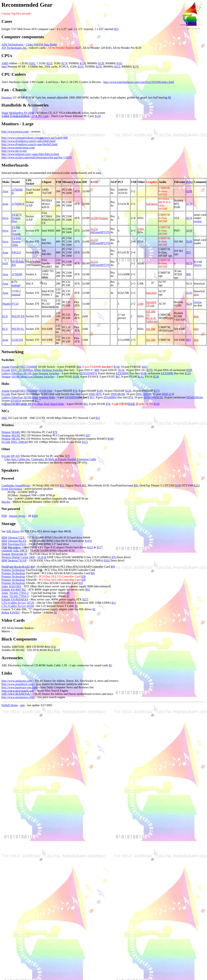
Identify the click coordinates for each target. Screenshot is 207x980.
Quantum (7, 551)
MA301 (16, 435)
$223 (49, 63)
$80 (136, 485)
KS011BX (15, 586)
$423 (145, 367)
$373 (157, 391)
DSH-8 (115, 394)
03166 (30, 606)
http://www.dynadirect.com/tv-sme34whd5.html (30, 144)
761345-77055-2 (19, 593)
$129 (98, 116)
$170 (189, 204)
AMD (5, 63)
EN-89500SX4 (19, 599)
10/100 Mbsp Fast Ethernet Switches (33, 377)
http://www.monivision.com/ (18, 148)
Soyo (5, 218)
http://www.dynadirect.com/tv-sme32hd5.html (28, 141)
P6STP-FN (18, 316)
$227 (38, 401)
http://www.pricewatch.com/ (18, 691)
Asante (5, 367)
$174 (64, 63)
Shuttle (6, 304)
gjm (23, 705)
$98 (188, 274)
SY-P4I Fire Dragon (16, 231)
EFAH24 (16, 401)
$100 (76, 377)
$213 (117, 67)
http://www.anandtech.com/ (18, 684)
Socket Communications (16, 116)
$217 (85, 599)
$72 (188, 252)
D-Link (6, 370)
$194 (148, 394)
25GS (23, 544)
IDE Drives (13, 531)
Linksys (6, 373)
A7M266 (17, 274)
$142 (140, 377)
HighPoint (7, 567)
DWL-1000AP (19, 442)
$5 (56, 613)
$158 (159, 397)
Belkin (5, 613)
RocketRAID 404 (24, 567)
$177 (100, 547)
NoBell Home (10, 705)
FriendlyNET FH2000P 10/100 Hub (31, 391)
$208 (189, 191)
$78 (108, 404)
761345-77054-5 (19, 596)
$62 (85, 404)
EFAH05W (72, 397)
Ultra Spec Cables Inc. (17, 459)
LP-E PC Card (40, 116)
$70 (99, 394)
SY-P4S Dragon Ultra (16, 241)
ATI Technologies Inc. (14, 48)
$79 (67, 456)
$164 (200, 397)
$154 (83, 63)
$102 (107, 560)
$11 (114, 603)
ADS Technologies (12, 45)
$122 (85, 442)
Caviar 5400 (28, 557)
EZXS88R (167, 373)
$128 (101, 63)
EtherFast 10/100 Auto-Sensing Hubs (33, 397)
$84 (79, 367)
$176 (136, 67)
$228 (128, 391)
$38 (83, 576)
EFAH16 (192, 397)
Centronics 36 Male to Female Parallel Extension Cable (64, 459)
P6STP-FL (18, 329)
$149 (189, 241)
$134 (189, 218)
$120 (189, 304)
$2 (94, 609)
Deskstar (13, 560)
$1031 (88, 541)
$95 (113, 567)
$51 (62, 485)
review (198, 221)
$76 (114, 557)
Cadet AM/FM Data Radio (41, 45)
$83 (188, 340)
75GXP (22, 560)
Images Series (17, 516)
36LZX (22, 541)
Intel (4, 67)
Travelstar (13, 544)
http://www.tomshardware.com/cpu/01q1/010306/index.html (139, 82)
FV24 (15, 304)
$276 (99, 67)
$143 (189, 293)
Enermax (7, 97)
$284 (35, 516)
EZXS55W (86, 373)
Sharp (5, 113)
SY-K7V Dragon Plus (17, 218)
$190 (178, 485)
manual (16, 285)
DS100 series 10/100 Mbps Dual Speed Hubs (38, 404)
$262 (32, 63)
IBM (4, 538)
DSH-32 (167, 394)
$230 (156, 377)
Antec (5, 586)
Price (190, 182)
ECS (5, 316)
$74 (95, 373)
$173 (189, 263)
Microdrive (14, 547)
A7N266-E (18, 204)
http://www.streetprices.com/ (18, 697)
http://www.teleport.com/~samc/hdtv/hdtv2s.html (30, 154)
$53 (116, 29)
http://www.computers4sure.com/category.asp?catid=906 (35, 138)
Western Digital (11, 557)
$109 (143, 373)
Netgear (6, 377)
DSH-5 (93, 394)
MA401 (16, 432)
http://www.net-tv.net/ (14, 151)
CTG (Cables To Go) (14, 603)
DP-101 (15, 456)
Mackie (6, 502)
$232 (197, 485)
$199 (189, 231)
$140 (111, 439)
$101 (120, 63)
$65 (84, 485)
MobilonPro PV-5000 (22, 113)
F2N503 (15, 613)
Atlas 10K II (20, 551)
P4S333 (16, 252)
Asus (5, 191)
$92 (88, 590)
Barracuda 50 (19, 554)
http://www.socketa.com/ (16, 694)
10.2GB (42, 557)
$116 (131, 404)
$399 (189, 370)
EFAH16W (150, 397)
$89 (97, 370)
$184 (157, 404)
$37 (88, 435)
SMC (5, 418)
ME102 (16, 439)
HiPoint (95, 232)
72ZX (21, 538)
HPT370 (105, 232)
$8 (169, 97)
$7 (68, 596)
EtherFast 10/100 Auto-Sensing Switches (35, 373)
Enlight (6, 590)
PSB (4, 516)
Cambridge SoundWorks (16, 485)
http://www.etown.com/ (15, 132)
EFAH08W (110, 397)
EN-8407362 (18, 590)
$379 (149, 370)
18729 (30, 603)
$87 (118, 377)
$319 (81, 67)
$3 (76, 606)
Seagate (6, 554)
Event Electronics (12, 489)
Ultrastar (13, 538)
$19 (98, 418)
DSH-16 (140, 394)
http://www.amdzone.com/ (17, 681)
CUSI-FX (17, 340)
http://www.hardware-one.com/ (20, 687)
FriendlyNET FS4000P (24, 367)
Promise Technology (13, 570)
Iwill (5, 263)
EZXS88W (122, 373)
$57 (92, 397)
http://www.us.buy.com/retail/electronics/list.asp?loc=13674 (37, 157)
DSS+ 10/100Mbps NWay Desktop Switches (37, 370)
